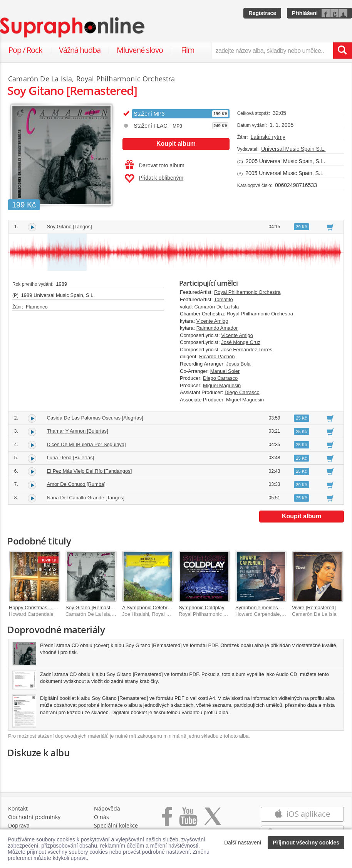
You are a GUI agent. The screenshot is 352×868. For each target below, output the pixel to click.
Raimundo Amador (217, 328)
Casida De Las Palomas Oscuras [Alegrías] (95, 418)
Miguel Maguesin (222, 385)
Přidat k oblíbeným (154, 179)
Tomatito (224, 299)
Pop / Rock (25, 50)
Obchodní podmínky (34, 817)
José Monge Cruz (241, 342)
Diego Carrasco (220, 378)
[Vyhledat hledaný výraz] (342, 51)
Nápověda (107, 808)
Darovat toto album (155, 165)
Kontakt (18, 808)
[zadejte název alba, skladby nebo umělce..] (272, 51)
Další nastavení (243, 843)
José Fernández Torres (247, 350)
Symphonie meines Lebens (266, 608)
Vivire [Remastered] (314, 608)
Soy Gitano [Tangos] (70, 227)
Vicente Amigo (212, 321)
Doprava (19, 825)
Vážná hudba (80, 50)
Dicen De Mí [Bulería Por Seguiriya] (86, 444)
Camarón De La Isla (217, 307)
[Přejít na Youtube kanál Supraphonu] (188, 820)
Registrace (262, 13)
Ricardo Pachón (217, 356)
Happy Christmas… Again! (38, 608)
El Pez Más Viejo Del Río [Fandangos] (90, 471)
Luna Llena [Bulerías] (71, 458)
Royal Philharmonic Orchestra (247, 292)
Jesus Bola (238, 364)
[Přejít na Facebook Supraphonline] (167, 820)
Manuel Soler (225, 371)
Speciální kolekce (116, 825)
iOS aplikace (302, 814)
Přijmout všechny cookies (306, 843)
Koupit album (176, 144)
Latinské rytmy (268, 137)
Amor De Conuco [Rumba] (76, 484)
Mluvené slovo (140, 50)
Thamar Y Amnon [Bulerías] (78, 431)
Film (188, 50)
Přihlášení (305, 13)
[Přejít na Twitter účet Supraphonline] (213, 820)
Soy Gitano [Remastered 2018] (100, 608)
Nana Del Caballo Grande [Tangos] (86, 498)
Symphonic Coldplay (202, 608)
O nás (101, 817)
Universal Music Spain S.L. (293, 149)
